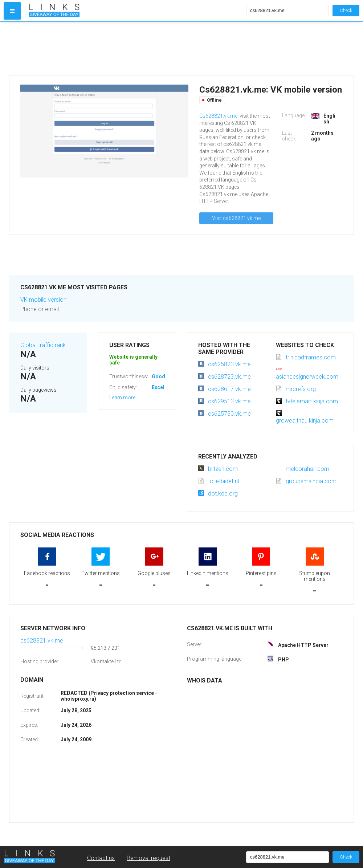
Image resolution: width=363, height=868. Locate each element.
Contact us (101, 858)
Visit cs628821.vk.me (236, 218)
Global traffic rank (43, 345)
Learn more (122, 398)
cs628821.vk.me (42, 641)
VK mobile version (43, 300)
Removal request (148, 858)
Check (346, 10)
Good (158, 376)
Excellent (163, 387)
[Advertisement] (136, 49)
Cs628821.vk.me (218, 116)
